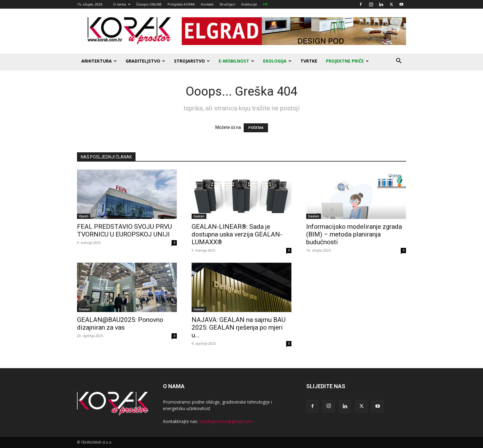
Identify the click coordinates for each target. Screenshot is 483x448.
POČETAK (256, 128)
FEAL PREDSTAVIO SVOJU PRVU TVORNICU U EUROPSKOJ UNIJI (124, 230)
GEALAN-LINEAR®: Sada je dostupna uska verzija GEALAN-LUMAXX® (237, 234)
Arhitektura (99, 61)
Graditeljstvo (145, 61)
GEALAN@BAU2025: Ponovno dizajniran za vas (120, 324)
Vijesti (84, 216)
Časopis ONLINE (149, 4)
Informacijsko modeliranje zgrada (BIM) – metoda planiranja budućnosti (354, 234)
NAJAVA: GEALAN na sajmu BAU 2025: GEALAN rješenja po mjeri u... (239, 327)
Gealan (199, 216)
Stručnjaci (227, 4)
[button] (399, 62)
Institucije (249, 4)
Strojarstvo (192, 61)
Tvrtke (309, 61)
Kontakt (207, 4)
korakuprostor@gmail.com (226, 421)
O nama (122, 4)
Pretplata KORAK (181, 4)
